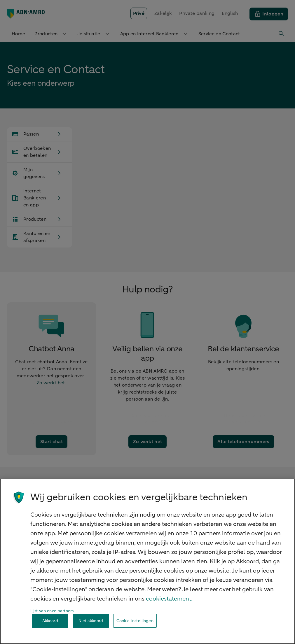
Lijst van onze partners (52, 611)
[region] (147, 561)
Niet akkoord (91, 621)
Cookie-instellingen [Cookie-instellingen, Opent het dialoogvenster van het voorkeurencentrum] (135, 621)
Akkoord (50, 621)
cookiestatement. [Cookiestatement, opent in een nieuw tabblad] (169, 599)
